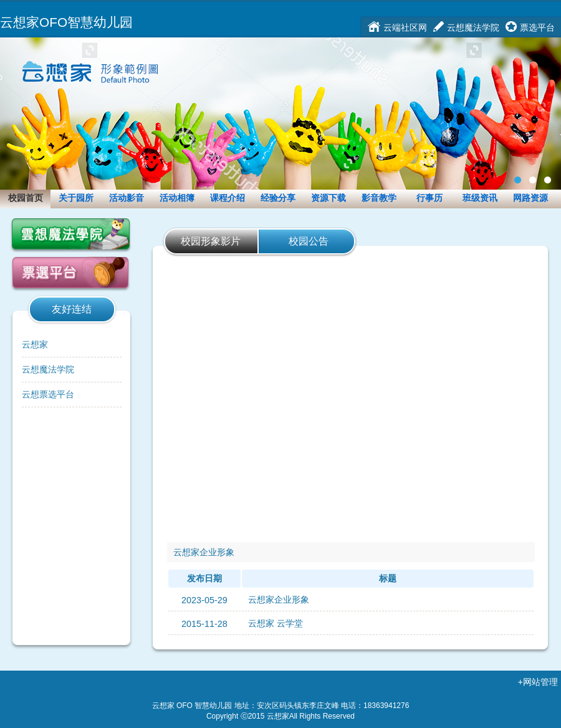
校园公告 (309, 241)
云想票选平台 (48, 394)
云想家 (35, 344)
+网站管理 (538, 682)
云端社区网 (405, 27)
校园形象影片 (211, 241)
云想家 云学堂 (276, 623)
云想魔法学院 (473, 27)
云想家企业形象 (279, 599)
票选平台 (537, 27)
